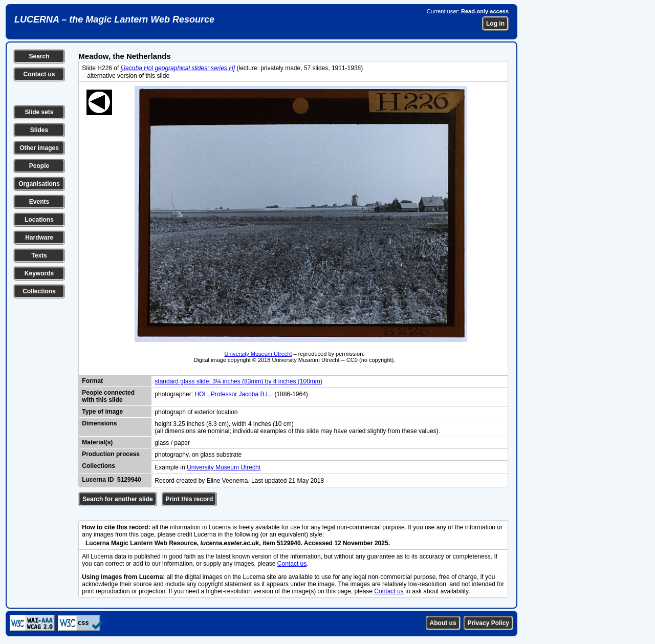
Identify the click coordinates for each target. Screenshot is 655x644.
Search (39, 56)
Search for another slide (117, 499)
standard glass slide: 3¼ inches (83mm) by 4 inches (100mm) (238, 381)
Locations (39, 220)
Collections (39, 291)
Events (39, 202)
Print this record (190, 499)
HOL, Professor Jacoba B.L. (233, 394)
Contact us (39, 74)
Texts (39, 255)
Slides (39, 130)
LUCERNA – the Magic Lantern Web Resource (114, 19)
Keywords (39, 273)
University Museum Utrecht (258, 354)
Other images (39, 148)
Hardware (39, 238)
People (39, 166)
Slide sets (39, 112)
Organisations (39, 184)
